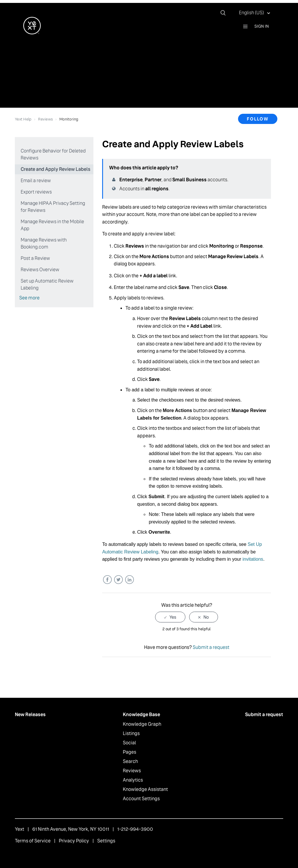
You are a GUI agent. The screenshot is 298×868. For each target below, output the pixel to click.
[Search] (225, 13)
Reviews (45, 119)
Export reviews (36, 192)
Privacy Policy (74, 841)
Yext (19, 829)
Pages (130, 752)
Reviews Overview (40, 270)
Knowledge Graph (142, 724)
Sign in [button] (262, 26)
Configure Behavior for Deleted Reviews (53, 154)
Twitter (118, 580)
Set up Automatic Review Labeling (47, 284)
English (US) (252, 13)
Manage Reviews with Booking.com (44, 243)
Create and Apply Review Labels (55, 169)
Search (130, 761)
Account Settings (141, 799)
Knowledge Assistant (145, 789)
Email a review (36, 181)
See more (29, 298)
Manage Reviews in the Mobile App (52, 225)
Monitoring (69, 119)
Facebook (107, 580)
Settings (106, 841)
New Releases (30, 715)
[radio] (170, 617)
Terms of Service (33, 841)
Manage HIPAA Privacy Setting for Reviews (53, 207)
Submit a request (211, 647)
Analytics (133, 780)
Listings (131, 733)
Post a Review (35, 258)
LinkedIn (129, 580)
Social (129, 743)
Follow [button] (258, 119)
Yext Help (23, 119)
